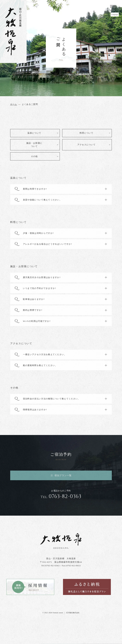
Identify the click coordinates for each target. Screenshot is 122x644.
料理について (86, 133)
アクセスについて (86, 145)
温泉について (34, 133)
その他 (34, 156)
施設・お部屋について (34, 145)
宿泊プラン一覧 (63, 475)
